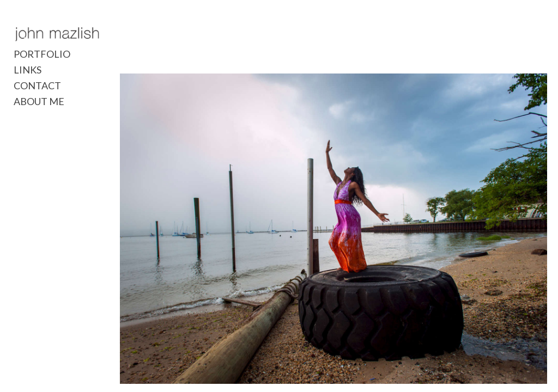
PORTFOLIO (42, 54)
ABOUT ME (39, 102)
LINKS (28, 70)
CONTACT (37, 86)
